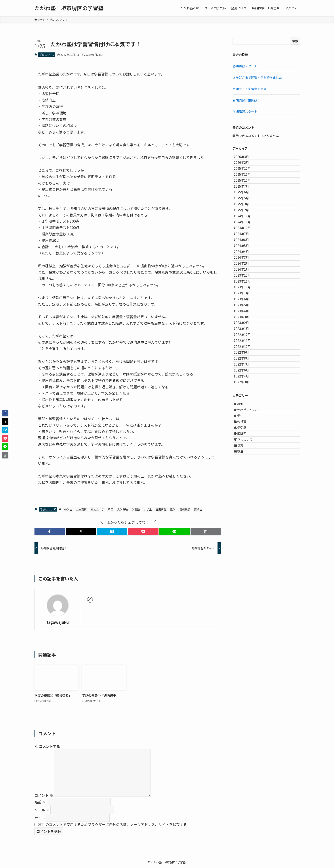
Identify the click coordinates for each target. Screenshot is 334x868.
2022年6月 (245, 489)
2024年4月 (245, 306)
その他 (242, 533)
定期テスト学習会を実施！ (251, 89)
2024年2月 (245, 324)
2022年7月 (245, 480)
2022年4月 (245, 499)
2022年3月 (245, 508)
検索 (295, 41)
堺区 (111, 509)
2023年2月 (245, 416)
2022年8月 (245, 471)
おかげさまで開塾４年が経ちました (257, 77)
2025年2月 (245, 241)
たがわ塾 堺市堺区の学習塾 (69, 8)
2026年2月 (245, 167)
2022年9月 (245, 462)
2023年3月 (245, 407)
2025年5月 (245, 223)
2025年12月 (246, 177)
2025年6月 (245, 214)
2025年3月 (245, 232)
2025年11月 (246, 186)
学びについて (47, 54)
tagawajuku (58, 622)
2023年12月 (246, 342)
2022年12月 (246, 434)
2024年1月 (245, 333)
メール (42, 810)
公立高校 (81, 509)
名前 (40, 802)
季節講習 (244, 579)
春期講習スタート (245, 66)
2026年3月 (245, 158)
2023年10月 (246, 361)
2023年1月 (245, 425)
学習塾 (136, 509)
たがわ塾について (250, 542)
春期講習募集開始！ (246, 100)
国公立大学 (97, 509)
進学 (173, 509)
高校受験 (185, 509)
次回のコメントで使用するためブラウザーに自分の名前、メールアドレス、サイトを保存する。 (114, 824)
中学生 (68, 509)
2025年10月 (246, 195)
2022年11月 (246, 443)
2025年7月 (245, 204)
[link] (90, 600)
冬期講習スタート (245, 112)
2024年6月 (245, 287)
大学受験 (122, 509)
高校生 (198, 509)
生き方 (242, 597)
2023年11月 (246, 351)
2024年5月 (245, 296)
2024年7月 (245, 278)
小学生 (148, 509)
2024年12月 (246, 250)
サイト (40, 818)
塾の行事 (244, 560)
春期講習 (161, 509)
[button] (50, 531)
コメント (44, 795)
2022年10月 (246, 453)
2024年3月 (245, 315)
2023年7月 (245, 370)
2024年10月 (246, 269)
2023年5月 (245, 388)
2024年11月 (246, 260)
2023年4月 (245, 397)
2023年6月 (245, 379)
